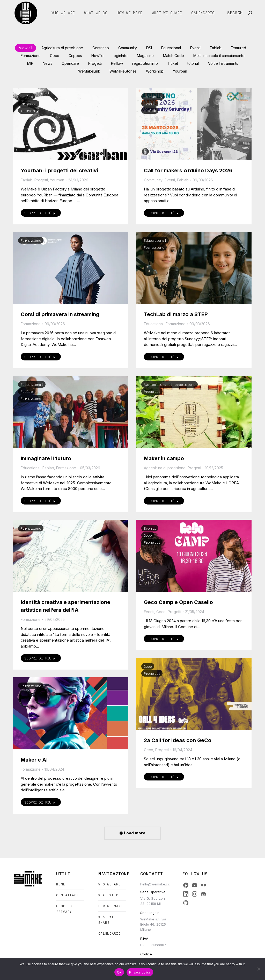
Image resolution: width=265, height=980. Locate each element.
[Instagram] (195, 894)
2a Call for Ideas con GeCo (178, 740)
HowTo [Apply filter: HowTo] (97, 56)
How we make (111, 906)
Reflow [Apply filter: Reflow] (117, 63)
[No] (259, 969)
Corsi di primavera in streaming (60, 314)
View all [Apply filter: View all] (25, 48)
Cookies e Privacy (66, 909)
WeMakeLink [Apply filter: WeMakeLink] (89, 71)
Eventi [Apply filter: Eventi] (195, 48)
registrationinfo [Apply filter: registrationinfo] (145, 63)
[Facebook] (186, 885)
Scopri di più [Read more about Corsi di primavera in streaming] (40, 357)
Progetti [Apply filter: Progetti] (95, 63)
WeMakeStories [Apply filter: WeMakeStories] (123, 71)
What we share (106, 920)
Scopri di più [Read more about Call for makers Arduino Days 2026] (163, 213)
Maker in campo (164, 458)
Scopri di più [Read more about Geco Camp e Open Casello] (163, 639)
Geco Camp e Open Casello (178, 602)
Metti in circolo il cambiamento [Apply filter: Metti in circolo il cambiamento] (219, 56)
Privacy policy (140, 972)
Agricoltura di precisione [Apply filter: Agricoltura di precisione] (62, 48)
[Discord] (203, 894)
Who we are (110, 884)
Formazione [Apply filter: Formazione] (31, 56)
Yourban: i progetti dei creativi (59, 171)
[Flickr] (203, 885)
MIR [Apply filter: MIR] (30, 63)
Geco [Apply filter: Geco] (55, 56)
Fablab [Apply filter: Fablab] (216, 48)
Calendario (110, 933)
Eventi (150, 104)
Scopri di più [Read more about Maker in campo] (163, 501)
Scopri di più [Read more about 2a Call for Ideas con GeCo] (163, 777)
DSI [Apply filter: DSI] (149, 48)
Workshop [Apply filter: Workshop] (155, 71)
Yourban (28, 111)
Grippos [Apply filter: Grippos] (75, 56)
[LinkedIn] (186, 894)
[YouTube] (195, 885)
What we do (110, 895)
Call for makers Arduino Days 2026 (188, 171)
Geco (148, 535)
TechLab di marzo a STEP (176, 314)
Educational (155, 240)
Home (61, 884)
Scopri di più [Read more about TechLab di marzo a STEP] (163, 357)
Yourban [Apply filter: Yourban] (180, 71)
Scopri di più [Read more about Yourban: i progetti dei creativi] (40, 213)
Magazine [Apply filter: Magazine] (145, 56)
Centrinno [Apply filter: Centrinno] (101, 48)
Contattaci (67, 895)
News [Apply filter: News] (47, 63)
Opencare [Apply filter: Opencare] (70, 63)
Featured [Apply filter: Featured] (238, 48)
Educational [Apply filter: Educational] (171, 48)
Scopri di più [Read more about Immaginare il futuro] (40, 501)
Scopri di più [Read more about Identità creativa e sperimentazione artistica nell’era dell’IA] (40, 658)
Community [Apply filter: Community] (128, 48)
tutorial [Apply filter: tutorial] (193, 63)
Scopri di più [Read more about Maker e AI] (40, 802)
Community (153, 97)
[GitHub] (186, 903)
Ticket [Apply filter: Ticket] (173, 63)
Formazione (31, 240)
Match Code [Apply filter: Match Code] (174, 56)
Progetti (29, 104)
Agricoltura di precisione (170, 385)
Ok (119, 972)
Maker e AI (34, 760)
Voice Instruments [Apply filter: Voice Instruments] (223, 63)
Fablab (27, 97)
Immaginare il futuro (46, 458)
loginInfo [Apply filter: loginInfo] (120, 56)
